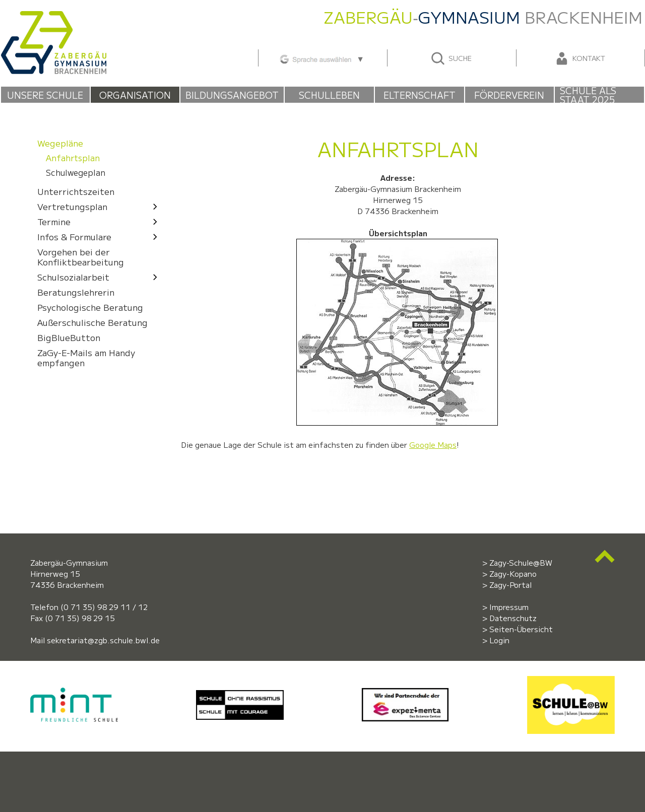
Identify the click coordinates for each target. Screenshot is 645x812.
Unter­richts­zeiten (76, 191)
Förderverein (509, 95)
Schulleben (329, 95)
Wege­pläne (60, 143)
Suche (451, 58)
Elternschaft (420, 95)
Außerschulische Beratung (92, 322)
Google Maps (433, 445)
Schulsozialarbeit (100, 277)
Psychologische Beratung (90, 307)
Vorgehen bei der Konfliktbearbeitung (81, 257)
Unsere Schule (45, 95)
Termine (100, 221)
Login (499, 640)
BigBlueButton (69, 337)
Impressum (509, 607)
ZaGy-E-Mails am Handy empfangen (86, 357)
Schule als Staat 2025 (588, 95)
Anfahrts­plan (73, 158)
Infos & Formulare (100, 236)
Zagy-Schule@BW (521, 562)
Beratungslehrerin (76, 292)
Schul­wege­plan (76, 173)
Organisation (135, 95)
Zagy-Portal (510, 585)
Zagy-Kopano (513, 573)
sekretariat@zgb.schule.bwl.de (103, 640)
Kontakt (579, 58)
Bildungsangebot (232, 95)
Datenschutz (513, 618)
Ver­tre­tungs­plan (100, 206)
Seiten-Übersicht (521, 629)
